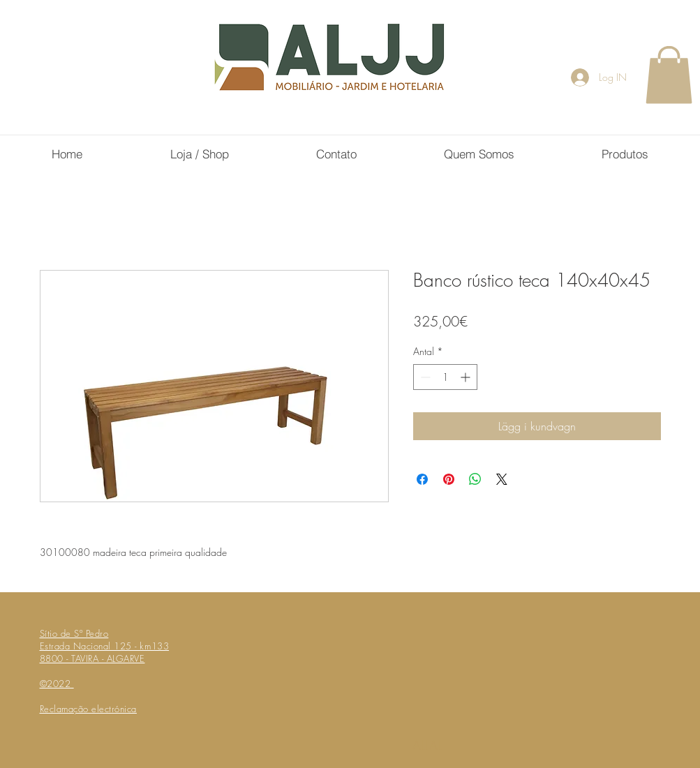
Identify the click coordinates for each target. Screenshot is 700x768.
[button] (669, 75)
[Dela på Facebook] (422, 479)
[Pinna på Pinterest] (449, 479)
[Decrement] (424, 377)
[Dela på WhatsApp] (475, 479)
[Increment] (467, 377)
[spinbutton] (445, 377)
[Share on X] (502, 479)
